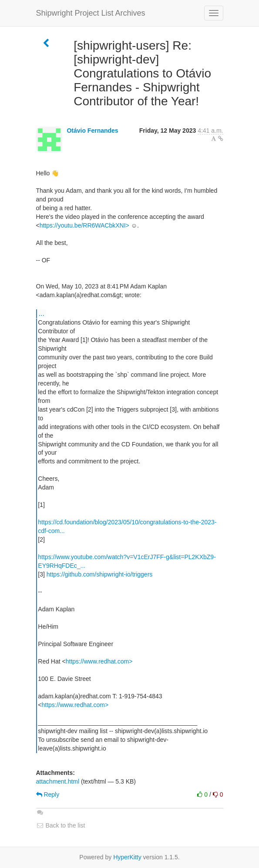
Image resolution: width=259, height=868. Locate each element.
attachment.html (58, 781)
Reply (48, 794)
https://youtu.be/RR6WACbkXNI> (84, 225)
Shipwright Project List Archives (91, 13)
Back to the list (61, 825)
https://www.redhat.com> (99, 661)
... (42, 313)
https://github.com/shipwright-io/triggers (100, 574)
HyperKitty (127, 857)
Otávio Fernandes (92, 131)
